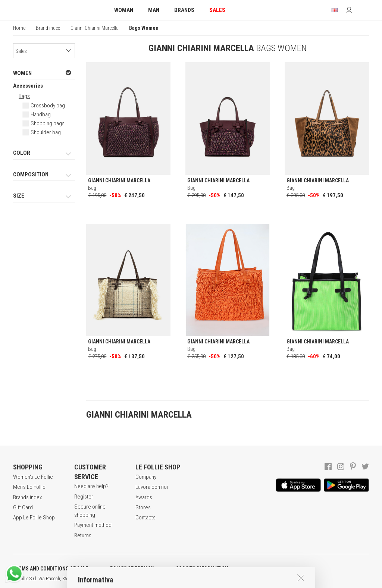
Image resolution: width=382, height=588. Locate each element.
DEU (274, 579)
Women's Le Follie (33, 477)
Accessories (28, 86)
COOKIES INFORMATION (202, 569)
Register (84, 497)
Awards (144, 497)
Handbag (41, 114)
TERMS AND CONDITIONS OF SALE (51, 569)
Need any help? (91, 486)
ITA (256, 579)
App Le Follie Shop (34, 518)
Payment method (93, 525)
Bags (24, 96)
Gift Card (23, 507)
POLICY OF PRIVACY (132, 569)
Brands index (27, 497)
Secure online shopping (90, 511)
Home (19, 28)
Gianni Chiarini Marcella (95, 28)
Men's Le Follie (29, 487)
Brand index (48, 28)
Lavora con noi (152, 487)
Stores (143, 507)
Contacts (145, 518)
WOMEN (42, 73)
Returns (83, 535)
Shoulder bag (46, 132)
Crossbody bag (48, 106)
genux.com (239, 579)
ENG (265, 579)
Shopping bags (48, 123)
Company (146, 477)
